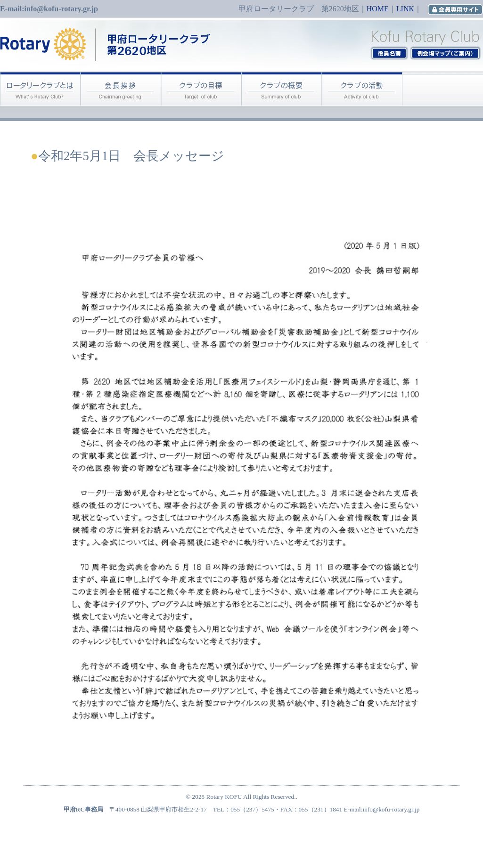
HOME (378, 9)
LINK (405, 9)
